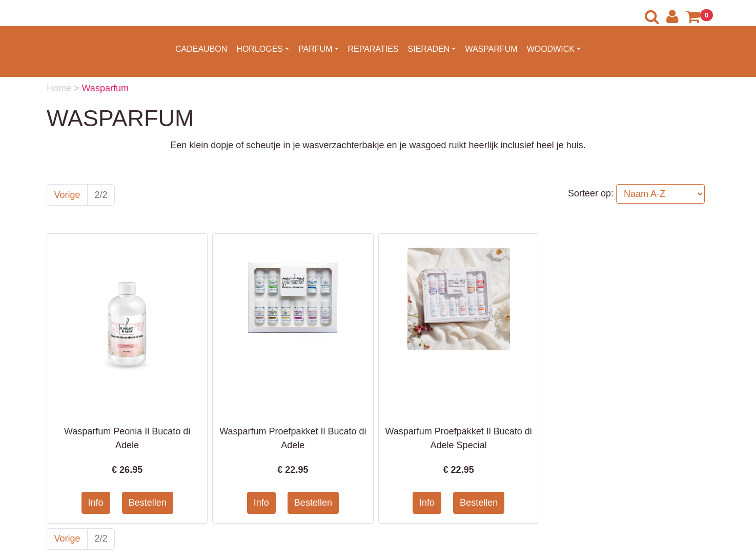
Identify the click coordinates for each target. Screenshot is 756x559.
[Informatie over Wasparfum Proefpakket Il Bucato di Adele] (293, 295)
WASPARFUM (491, 49)
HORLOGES (260, 49)
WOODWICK (551, 49)
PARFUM (315, 49)
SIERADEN (429, 49)
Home (60, 88)
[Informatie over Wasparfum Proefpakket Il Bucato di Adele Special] (459, 298)
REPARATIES (373, 49)
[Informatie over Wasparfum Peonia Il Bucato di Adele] (127, 324)
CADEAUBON (201, 49)
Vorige (67, 195)
